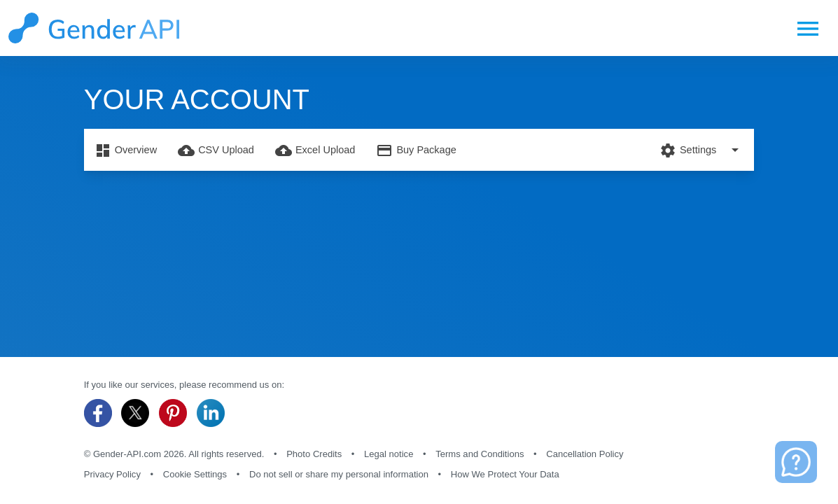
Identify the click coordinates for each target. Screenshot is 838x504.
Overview (126, 150)
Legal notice (389, 454)
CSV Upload (216, 150)
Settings (701, 150)
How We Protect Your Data (505, 474)
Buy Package (416, 150)
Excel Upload (315, 150)
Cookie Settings (195, 474)
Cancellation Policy (585, 454)
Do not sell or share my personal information (339, 474)
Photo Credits (314, 454)
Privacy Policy (112, 474)
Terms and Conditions (480, 454)
